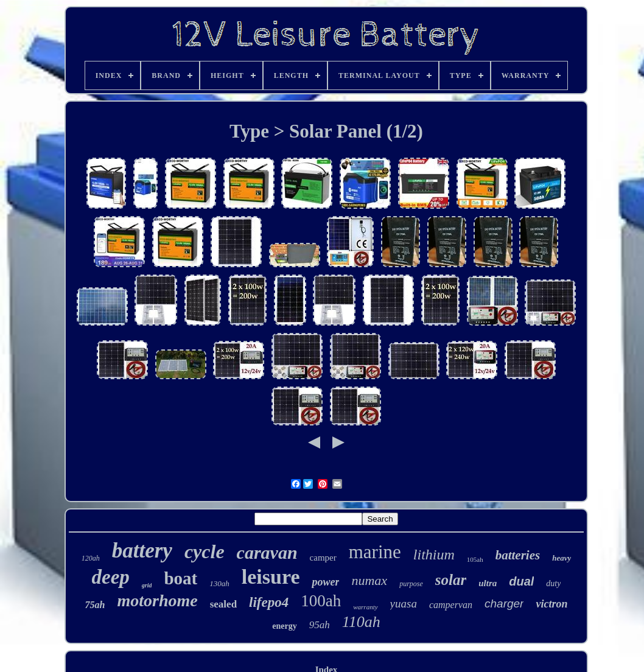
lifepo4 (269, 602)
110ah (361, 622)
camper (323, 558)
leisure (271, 577)
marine (375, 552)
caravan (267, 552)
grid (147, 585)
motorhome (157, 600)
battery (142, 551)
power (325, 582)
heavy (562, 558)
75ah (95, 605)
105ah (475, 559)
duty (553, 583)
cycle (205, 551)
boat (180, 578)
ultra (488, 583)
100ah (321, 601)
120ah (91, 558)
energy (284, 626)
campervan (451, 605)
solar (451, 580)
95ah (320, 625)
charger (504, 604)
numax (369, 580)
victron (551, 604)
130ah (219, 583)
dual (521, 581)
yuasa (404, 604)
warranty (365, 607)
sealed (223, 604)
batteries (518, 555)
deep (111, 577)
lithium (434, 555)
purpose (411, 584)
